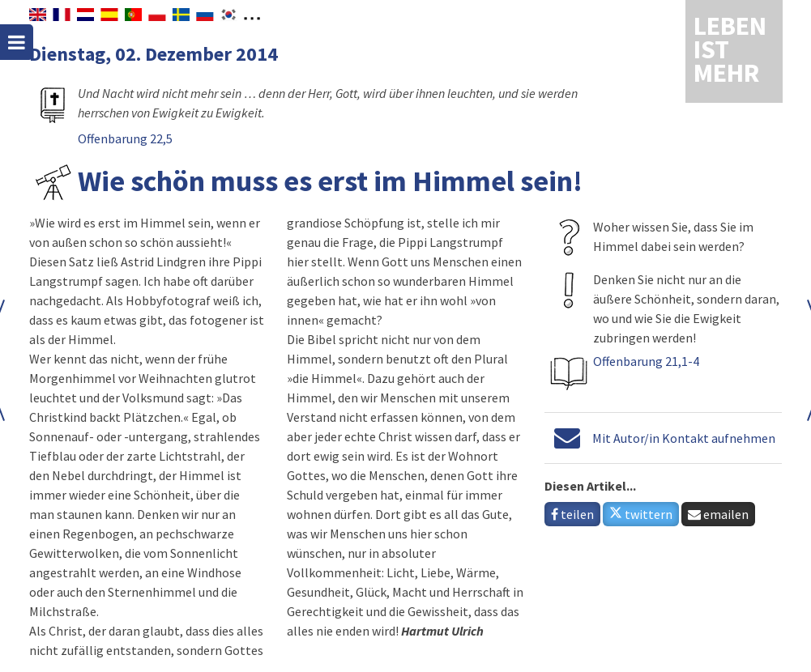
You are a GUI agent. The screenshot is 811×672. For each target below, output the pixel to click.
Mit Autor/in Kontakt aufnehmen (684, 438)
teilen (572, 514)
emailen (718, 514)
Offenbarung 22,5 (125, 138)
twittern (641, 514)
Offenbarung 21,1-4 (646, 361)
